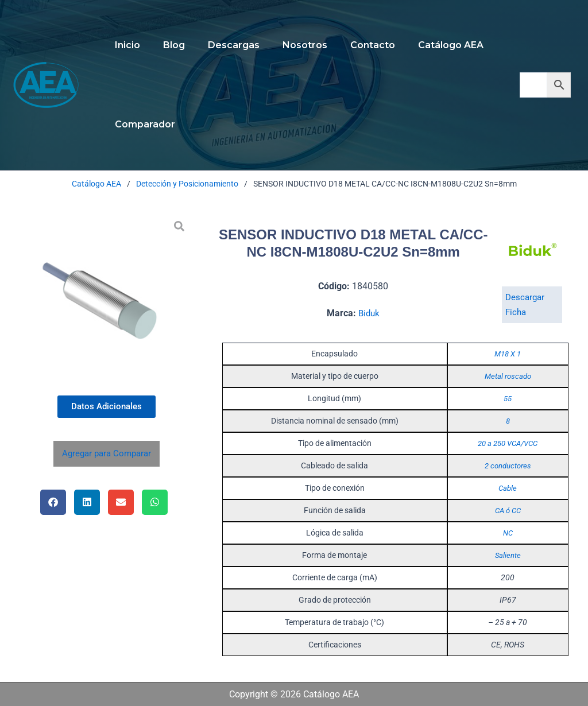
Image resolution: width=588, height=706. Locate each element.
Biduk (369, 313)
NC (508, 533)
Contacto (352, 45)
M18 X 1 (508, 354)
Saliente (508, 555)
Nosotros (289, 45)
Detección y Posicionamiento (187, 184)
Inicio (125, 45)
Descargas (222, 45)
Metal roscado (508, 376)
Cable (508, 488)
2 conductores (508, 466)
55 (508, 398)
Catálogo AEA (425, 45)
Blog (167, 45)
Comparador (143, 124)
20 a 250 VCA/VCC (508, 443)
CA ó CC (508, 510)
